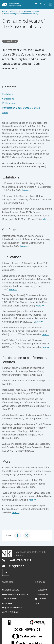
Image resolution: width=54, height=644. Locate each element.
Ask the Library (10, 599)
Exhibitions (8, 94)
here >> (46, 334)
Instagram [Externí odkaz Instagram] (42, 594)
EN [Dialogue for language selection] (43, 4)
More (5, 113)
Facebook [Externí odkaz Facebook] (41, 590)
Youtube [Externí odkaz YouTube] (41, 599)
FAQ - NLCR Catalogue (13, 608)
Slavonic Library (11, 590)
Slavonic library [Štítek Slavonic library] (10, 41)
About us (14, 11)
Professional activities (30, 11)
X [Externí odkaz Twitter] (37, 603)
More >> (26, 190)
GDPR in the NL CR (10, 612)
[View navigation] (50, 4)
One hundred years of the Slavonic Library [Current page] (21, 14)
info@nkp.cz (13, 566)
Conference (8, 99)
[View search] (36, 4)
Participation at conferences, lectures (21, 108)
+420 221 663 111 (17, 560)
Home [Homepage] (5, 11)
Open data (7, 603)
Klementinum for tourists (15, 594)
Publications (9, 103)
